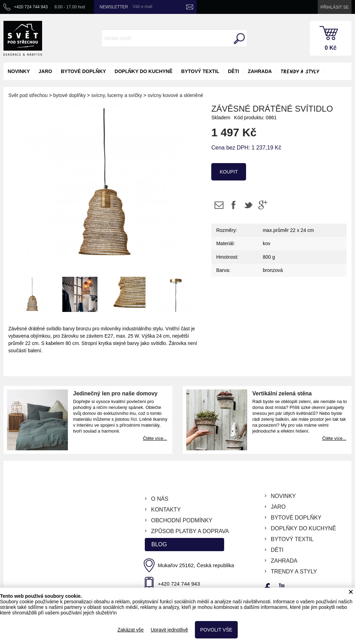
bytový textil (200, 71)
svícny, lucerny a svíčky (117, 95)
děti (234, 71)
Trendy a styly (300, 72)
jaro (45, 71)
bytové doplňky (84, 71)
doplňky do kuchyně (143, 71)
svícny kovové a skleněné (175, 95)
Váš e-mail (143, 7)
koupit (229, 172)
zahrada (260, 71)
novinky (19, 71)
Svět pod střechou (28, 95)
